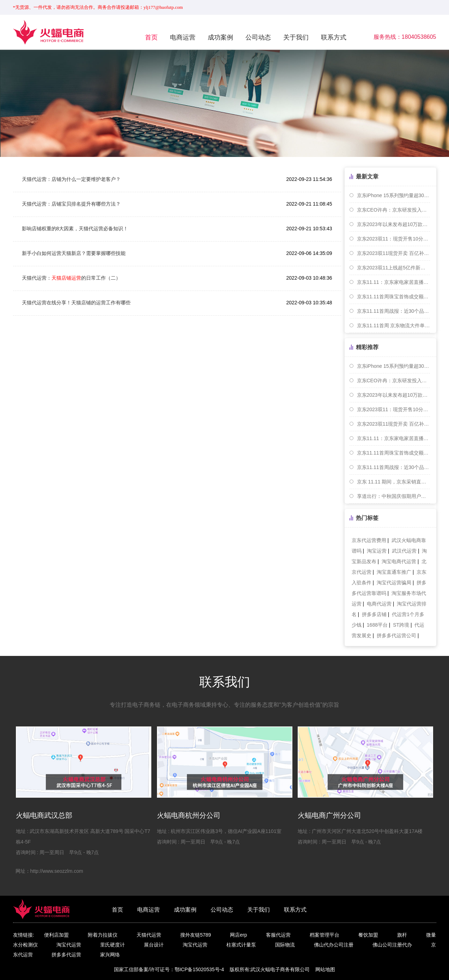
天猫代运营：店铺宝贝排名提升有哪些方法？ (71, 204)
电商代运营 (379, 604)
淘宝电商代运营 (399, 561)
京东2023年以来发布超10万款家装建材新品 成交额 (393, 224)
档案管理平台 (324, 935)
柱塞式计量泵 (241, 945)
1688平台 (377, 625)
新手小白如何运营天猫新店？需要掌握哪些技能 (74, 253)
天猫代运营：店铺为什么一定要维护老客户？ (71, 179)
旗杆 (402, 935)
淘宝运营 (377, 551)
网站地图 (325, 969)
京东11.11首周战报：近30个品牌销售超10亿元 (393, 311)
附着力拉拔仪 (103, 935)
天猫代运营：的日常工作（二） (71, 278)
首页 (151, 37)
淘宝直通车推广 (394, 572)
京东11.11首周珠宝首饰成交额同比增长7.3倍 (393, 297)
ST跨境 (401, 625)
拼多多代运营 (66, 955)
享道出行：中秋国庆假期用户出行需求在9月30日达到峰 (393, 496)
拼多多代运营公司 (396, 635)
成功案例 (220, 37)
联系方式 (334, 37)
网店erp (238, 935)
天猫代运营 (149, 935)
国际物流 (285, 945)
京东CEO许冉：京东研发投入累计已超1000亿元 (393, 210)
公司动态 (258, 37)
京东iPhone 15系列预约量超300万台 (393, 195)
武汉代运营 (404, 551)
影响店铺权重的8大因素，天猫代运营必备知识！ (75, 229)
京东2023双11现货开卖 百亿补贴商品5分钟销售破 (393, 253)
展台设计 (154, 945)
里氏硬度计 (113, 945)
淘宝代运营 (69, 945)
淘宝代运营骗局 (394, 583)
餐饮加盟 (368, 935)
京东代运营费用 (369, 540)
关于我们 (296, 37)
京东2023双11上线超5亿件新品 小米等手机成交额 (393, 268)
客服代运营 (278, 935)
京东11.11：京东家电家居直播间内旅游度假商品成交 (393, 282)
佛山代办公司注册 (334, 945)
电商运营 (183, 37)
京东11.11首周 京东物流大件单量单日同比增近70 (393, 325)
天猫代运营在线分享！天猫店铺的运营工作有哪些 (76, 303)
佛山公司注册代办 (392, 945)
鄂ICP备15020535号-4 (199, 969)
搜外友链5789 (196, 935)
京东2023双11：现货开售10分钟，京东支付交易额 (393, 239)
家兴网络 (110, 955)
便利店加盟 (56, 935)
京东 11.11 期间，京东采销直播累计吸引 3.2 (393, 482)
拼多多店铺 (374, 614)
